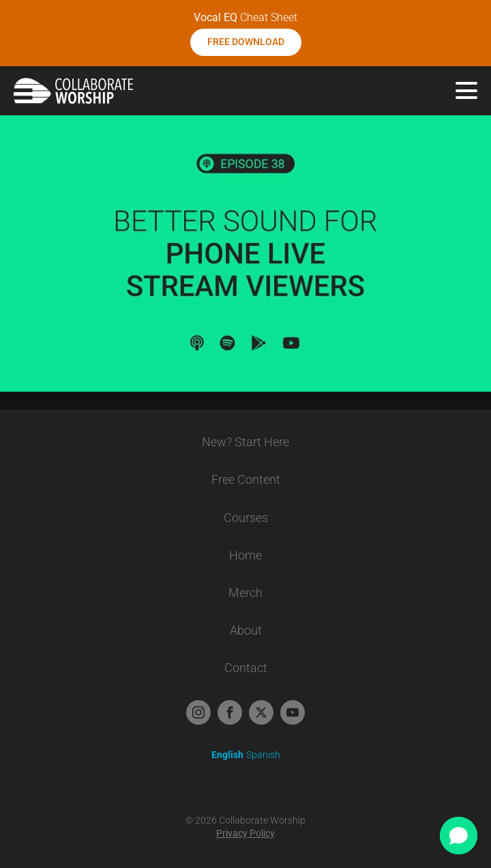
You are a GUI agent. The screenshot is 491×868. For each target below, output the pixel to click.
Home (245, 555)
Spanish (263, 755)
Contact (246, 668)
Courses (246, 518)
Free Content (246, 479)
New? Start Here (245, 442)
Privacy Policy (245, 833)
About (246, 630)
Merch (245, 593)
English (227, 755)
